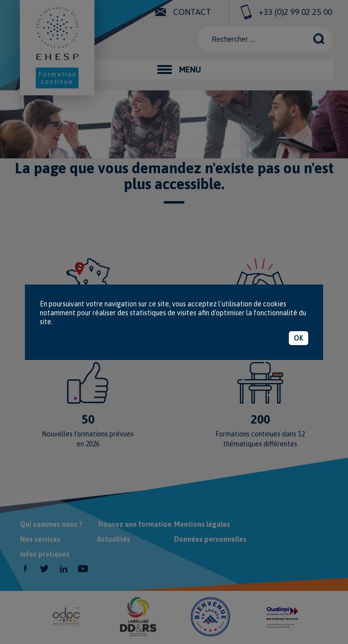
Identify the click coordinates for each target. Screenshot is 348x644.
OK (299, 338)
